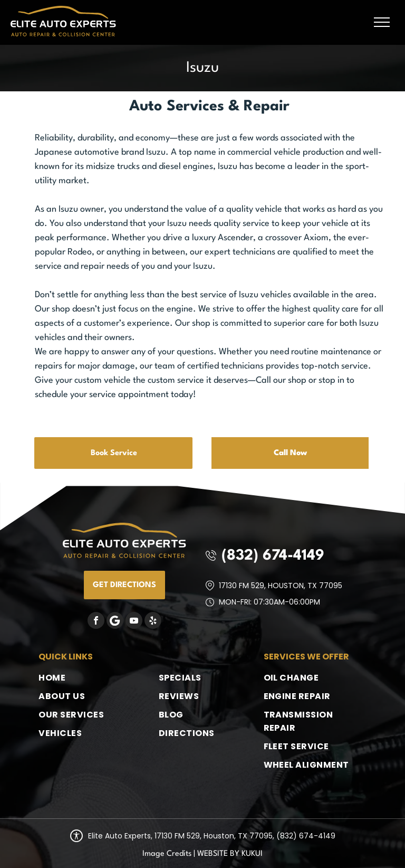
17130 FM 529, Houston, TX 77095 (281, 586)
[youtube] (134, 622)
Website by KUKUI (230, 854)
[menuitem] (81, 678)
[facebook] (96, 622)
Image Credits (167, 854)
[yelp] (153, 622)
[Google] (115, 622)
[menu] (382, 22)
